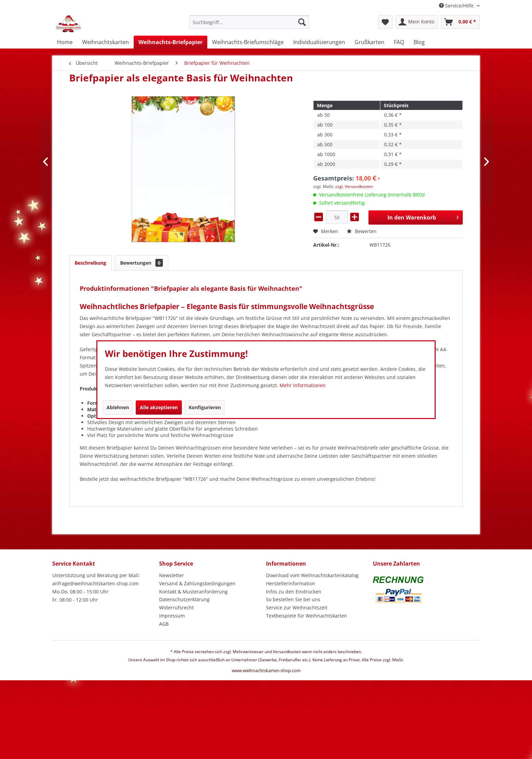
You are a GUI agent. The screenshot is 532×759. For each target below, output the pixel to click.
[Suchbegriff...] (249, 22)
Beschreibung (90, 263)
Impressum (172, 616)
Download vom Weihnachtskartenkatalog (312, 575)
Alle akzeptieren (159, 407)
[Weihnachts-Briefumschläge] (248, 42)
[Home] (65, 42)
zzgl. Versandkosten (354, 186)
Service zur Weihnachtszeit (297, 608)
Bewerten (362, 231)
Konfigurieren (205, 407)
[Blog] (419, 42)
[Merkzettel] (385, 22)
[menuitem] (249, 25)
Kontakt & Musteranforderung (193, 592)
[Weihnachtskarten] (106, 42)
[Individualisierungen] (319, 42)
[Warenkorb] (460, 22)
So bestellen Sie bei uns (293, 599)
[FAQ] (399, 42)
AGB (164, 624)
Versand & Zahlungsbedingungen (197, 583)
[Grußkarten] (369, 42)
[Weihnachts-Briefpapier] (170, 42)
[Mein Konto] (417, 22)
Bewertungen (141, 263)
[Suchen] (302, 22)
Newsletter (172, 575)
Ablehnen (118, 407)
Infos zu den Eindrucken (294, 592)
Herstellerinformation (291, 583)
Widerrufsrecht (176, 608)
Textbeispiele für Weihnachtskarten (307, 616)
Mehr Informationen (303, 385)
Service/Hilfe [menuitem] (457, 6)
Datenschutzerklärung (184, 599)
